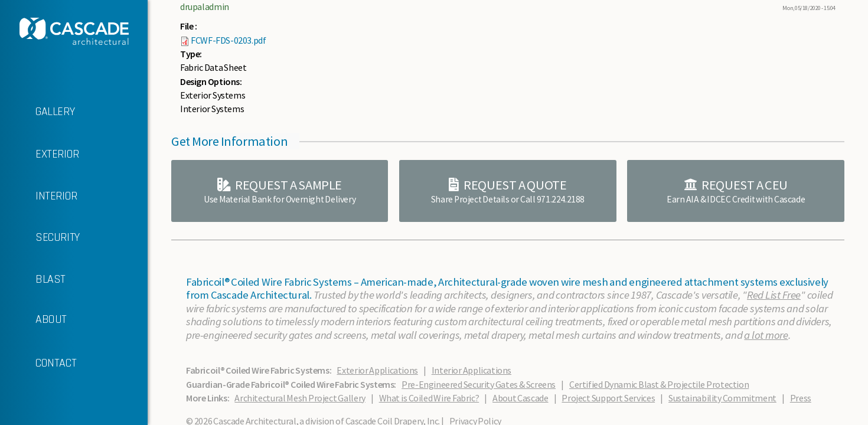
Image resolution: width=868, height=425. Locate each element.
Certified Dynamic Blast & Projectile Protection (659, 384)
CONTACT (38, 364)
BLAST (33, 280)
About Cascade (520, 398)
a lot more (766, 335)
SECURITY (40, 238)
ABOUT (33, 320)
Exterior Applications (377, 370)
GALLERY (37, 112)
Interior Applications (471, 370)
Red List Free (774, 295)
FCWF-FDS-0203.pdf (228, 40)
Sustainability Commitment (722, 398)
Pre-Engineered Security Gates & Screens (479, 384)
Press (801, 398)
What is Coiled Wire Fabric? (429, 398)
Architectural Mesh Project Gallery (300, 398)
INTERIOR (39, 196)
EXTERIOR (40, 154)
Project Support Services (608, 398)
